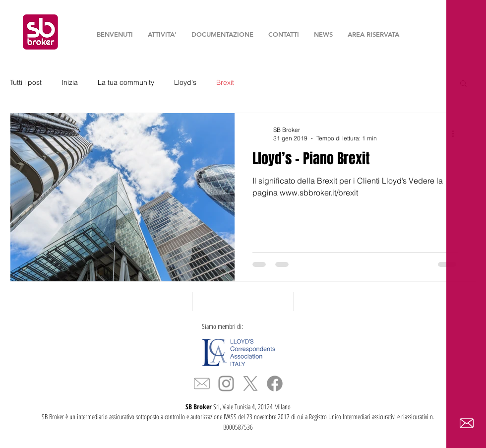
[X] (250, 384)
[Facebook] (275, 384)
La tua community (126, 82)
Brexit (225, 82)
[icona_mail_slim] (202, 384)
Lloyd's (185, 82)
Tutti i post (26, 82)
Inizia (70, 82)
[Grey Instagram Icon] (226, 384)
